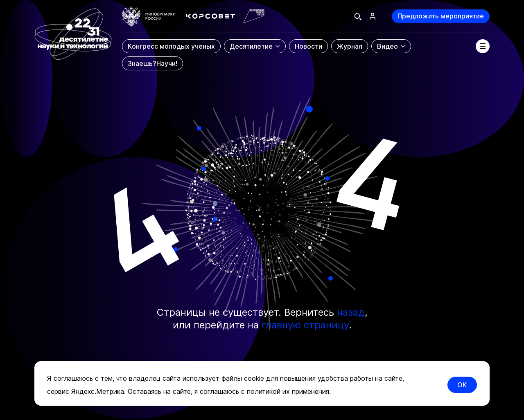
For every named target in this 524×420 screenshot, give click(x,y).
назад (351, 312)
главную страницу (305, 325)
